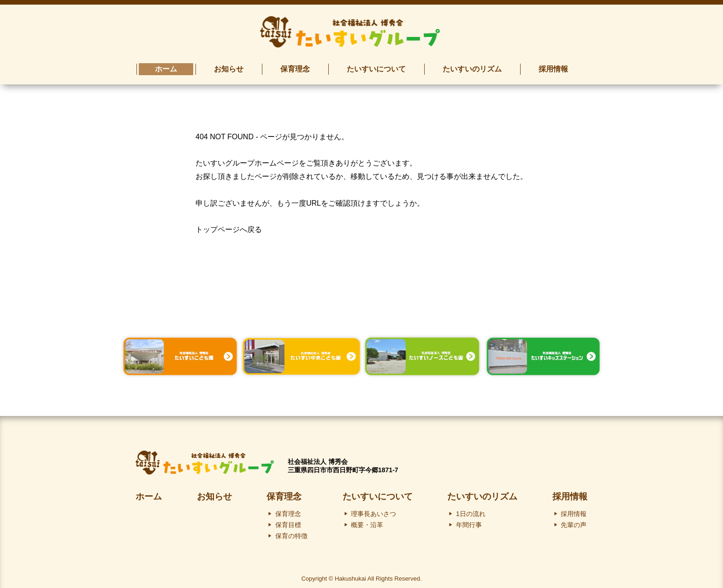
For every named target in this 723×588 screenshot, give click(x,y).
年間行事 (469, 522)
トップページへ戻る (229, 227)
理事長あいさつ (373, 511)
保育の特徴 (291, 533)
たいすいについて (378, 493)
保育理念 (284, 493)
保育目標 (288, 522)
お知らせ (214, 493)
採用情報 (570, 493)
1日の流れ (471, 511)
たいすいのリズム (482, 493)
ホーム (149, 493)
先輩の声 (574, 522)
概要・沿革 (367, 522)
